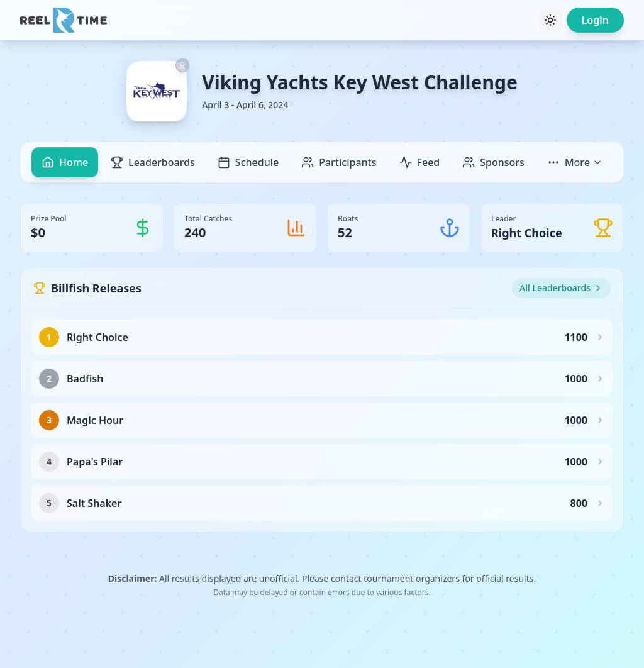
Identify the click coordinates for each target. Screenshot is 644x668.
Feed (420, 162)
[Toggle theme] (550, 20)
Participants (339, 162)
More (575, 162)
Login (595, 20)
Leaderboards (153, 162)
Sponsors (493, 162)
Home (65, 162)
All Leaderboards (561, 288)
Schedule (248, 162)
